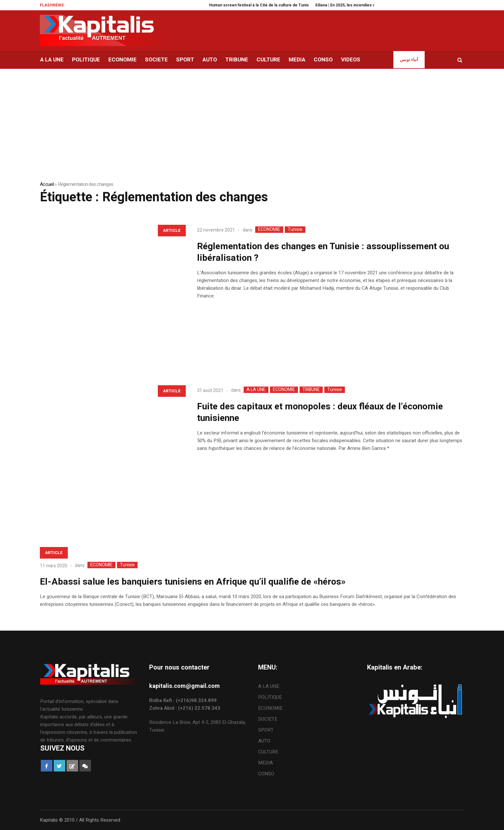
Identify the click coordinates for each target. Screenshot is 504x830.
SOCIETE (268, 719)
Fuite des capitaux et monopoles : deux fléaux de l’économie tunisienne (320, 412)
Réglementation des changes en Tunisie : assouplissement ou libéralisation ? (323, 252)
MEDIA (265, 763)
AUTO (264, 741)
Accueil (47, 184)
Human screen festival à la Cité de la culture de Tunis (270, 5)
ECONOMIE (269, 230)
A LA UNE (256, 390)
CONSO (266, 774)
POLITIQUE (270, 697)
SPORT (266, 730)
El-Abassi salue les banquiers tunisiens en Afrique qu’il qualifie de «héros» (193, 582)
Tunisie (295, 230)
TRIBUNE (311, 390)
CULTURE (268, 752)
